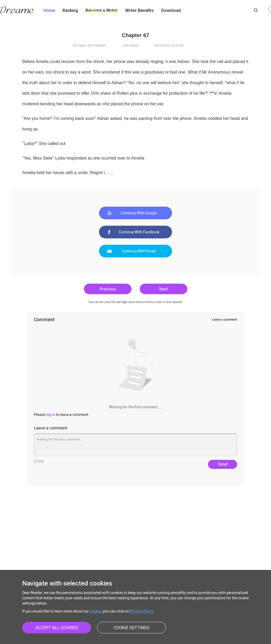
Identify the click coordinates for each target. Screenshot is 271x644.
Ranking (70, 10)
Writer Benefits (139, 10)
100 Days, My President (89, 46)
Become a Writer (102, 10)
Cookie (95, 611)
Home (49, 10)
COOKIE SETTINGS (132, 628)
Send (223, 464)
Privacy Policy (142, 611)
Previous (108, 289)
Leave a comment (225, 320)
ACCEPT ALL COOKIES (57, 628)
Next (164, 289)
